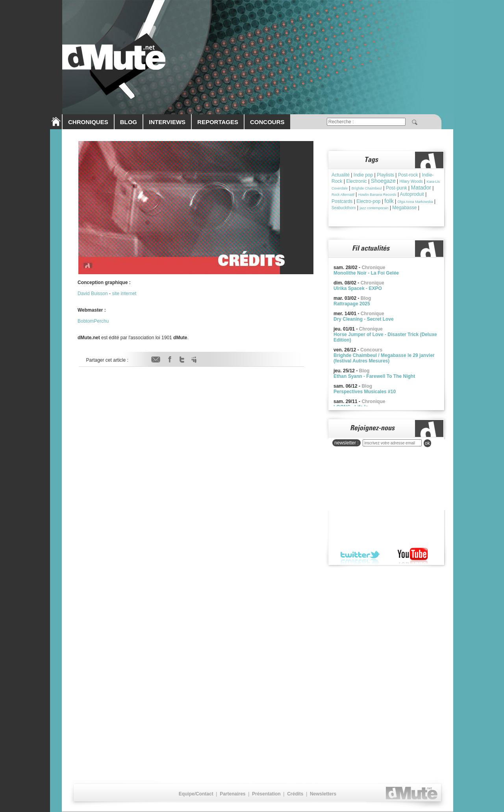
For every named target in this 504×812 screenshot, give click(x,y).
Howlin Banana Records (377, 195)
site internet (124, 294)
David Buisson (93, 294)
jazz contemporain (374, 208)
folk (389, 201)
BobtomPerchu (93, 321)
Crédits (295, 794)
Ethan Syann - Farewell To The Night (374, 376)
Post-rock (408, 175)
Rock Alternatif (343, 195)
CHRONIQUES (88, 122)
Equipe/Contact (196, 794)
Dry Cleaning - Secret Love (364, 319)
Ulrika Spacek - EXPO (358, 288)
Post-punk (397, 188)
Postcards (342, 201)
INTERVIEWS (167, 122)
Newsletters (323, 794)
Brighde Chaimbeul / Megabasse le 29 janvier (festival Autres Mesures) (384, 358)
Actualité (341, 175)
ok (427, 443)
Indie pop (363, 175)
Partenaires (233, 794)
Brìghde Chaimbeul (367, 188)
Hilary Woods (411, 181)
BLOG (129, 122)
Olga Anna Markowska (415, 202)
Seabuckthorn (344, 208)
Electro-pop (368, 201)
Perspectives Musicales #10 (365, 392)
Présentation (266, 794)
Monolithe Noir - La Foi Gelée (366, 273)
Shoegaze (383, 181)
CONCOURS (267, 122)
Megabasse (404, 208)
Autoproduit (412, 194)
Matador (421, 188)
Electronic (357, 181)
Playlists (385, 175)
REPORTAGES (218, 122)
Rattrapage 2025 (352, 304)
